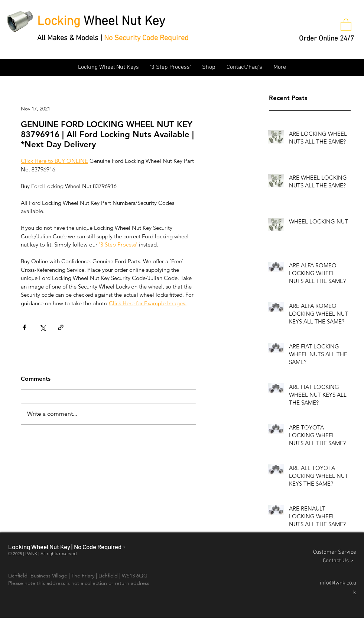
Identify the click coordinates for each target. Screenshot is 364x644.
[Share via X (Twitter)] (43, 327)
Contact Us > (339, 561)
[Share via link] (61, 327)
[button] (346, 24)
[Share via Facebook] (24, 327)
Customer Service (335, 552)
